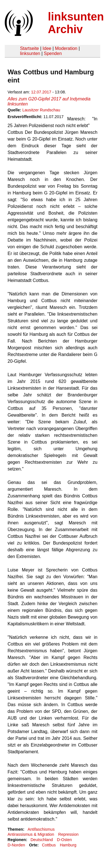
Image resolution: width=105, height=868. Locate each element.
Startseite (29, 48)
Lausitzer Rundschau (41, 110)
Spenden (53, 53)
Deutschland (42, 840)
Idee (47, 48)
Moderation (66, 48)
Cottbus (49, 845)
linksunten (30, 53)
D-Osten (64, 840)
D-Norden (16, 845)
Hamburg (68, 845)
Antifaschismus (41, 829)
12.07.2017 (41, 92)
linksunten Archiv (76, 23)
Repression (68, 834)
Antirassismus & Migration (31, 834)
